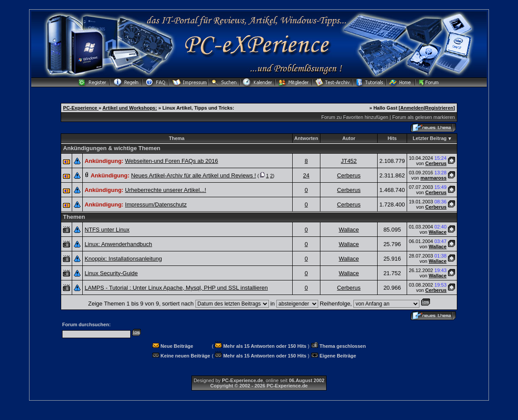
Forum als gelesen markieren (423, 117)
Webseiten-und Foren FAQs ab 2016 (172, 161)
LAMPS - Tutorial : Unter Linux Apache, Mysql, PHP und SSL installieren (176, 288)
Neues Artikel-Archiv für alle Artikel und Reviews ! (194, 175)
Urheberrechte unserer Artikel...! (165, 190)
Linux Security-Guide (111, 273)
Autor (349, 138)
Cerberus (436, 163)
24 (306, 175)
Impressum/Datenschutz (156, 204)
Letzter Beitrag (430, 138)
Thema (177, 138)
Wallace (349, 230)
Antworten (306, 138)
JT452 (349, 161)
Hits (392, 138)
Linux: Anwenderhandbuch (118, 244)
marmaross (433, 178)
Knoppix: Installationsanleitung (123, 259)
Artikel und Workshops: (130, 108)
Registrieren (439, 108)
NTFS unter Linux (107, 230)
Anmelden (412, 108)
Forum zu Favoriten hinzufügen (355, 117)
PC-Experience (81, 108)
